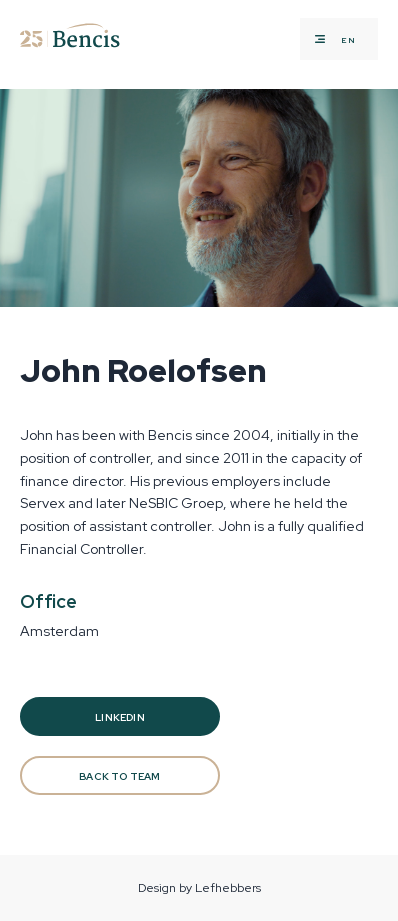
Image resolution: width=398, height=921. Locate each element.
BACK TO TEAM (119, 776)
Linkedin (120, 717)
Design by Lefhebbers (199, 888)
